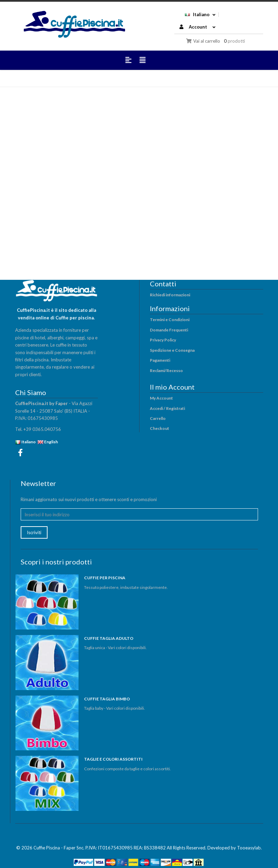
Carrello (158, 418)
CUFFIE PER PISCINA (105, 578)
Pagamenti (160, 360)
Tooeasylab (249, 848)
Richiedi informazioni (170, 295)
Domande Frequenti (169, 330)
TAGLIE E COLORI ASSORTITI (113, 759)
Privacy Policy (163, 340)
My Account (161, 398)
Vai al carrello (203, 41)
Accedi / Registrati (167, 408)
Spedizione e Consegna (172, 350)
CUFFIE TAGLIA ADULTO (109, 638)
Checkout (159, 428)
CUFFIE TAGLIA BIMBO (107, 699)
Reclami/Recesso (166, 371)
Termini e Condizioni (170, 320)
